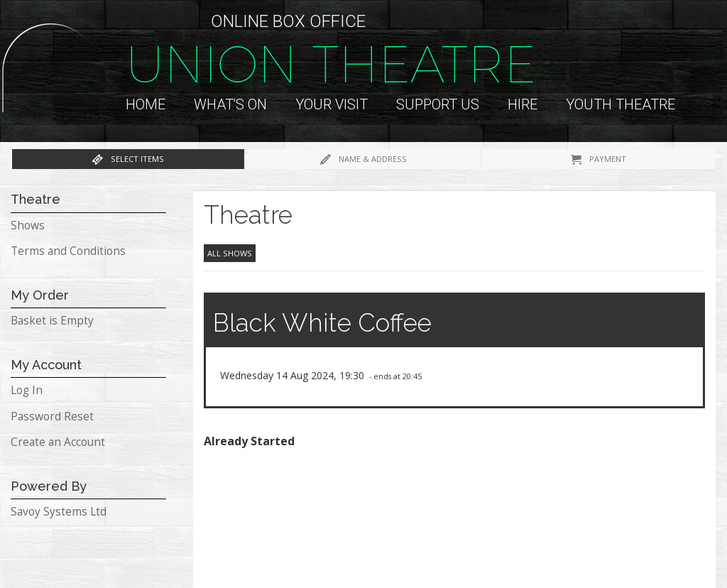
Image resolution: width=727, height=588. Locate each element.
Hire (523, 104)
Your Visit (332, 104)
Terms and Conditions (68, 251)
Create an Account (58, 442)
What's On (230, 104)
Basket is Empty (52, 321)
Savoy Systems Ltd (59, 512)
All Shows (230, 253)
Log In (27, 390)
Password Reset (52, 416)
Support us (438, 104)
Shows (28, 225)
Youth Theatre (621, 104)
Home (146, 104)
